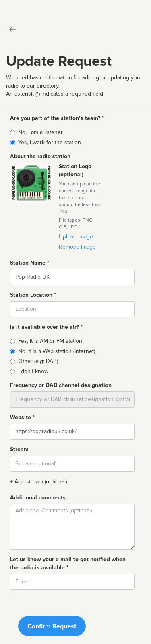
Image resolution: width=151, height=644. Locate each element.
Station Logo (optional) (75, 170)
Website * (22, 417)
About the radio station (40, 156)
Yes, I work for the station (50, 142)
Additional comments (38, 498)
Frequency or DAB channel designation (61, 385)
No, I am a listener (40, 132)
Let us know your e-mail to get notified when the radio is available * (68, 563)
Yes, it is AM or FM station (50, 341)
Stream (19, 449)
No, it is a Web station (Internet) (57, 351)
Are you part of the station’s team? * (57, 118)
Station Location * (33, 295)
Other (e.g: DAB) (38, 361)
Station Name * (30, 263)
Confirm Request (52, 626)
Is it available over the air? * (46, 327)
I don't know (33, 371)
